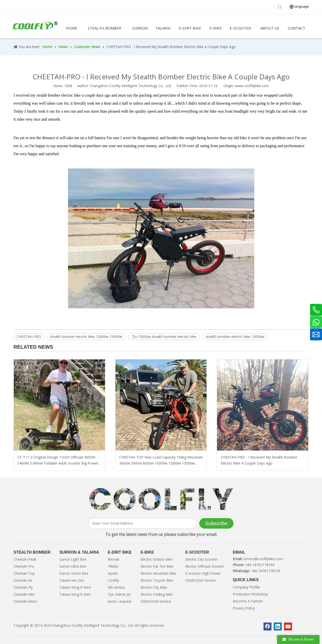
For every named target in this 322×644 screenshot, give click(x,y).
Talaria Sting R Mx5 (75, 594)
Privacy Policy (244, 608)
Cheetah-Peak (25, 559)
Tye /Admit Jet (119, 594)
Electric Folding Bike (157, 594)
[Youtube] (288, 626)
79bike (113, 566)
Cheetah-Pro (24, 566)
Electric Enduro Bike (156, 559)
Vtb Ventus (116, 587)
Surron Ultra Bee (73, 566)
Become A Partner (248, 601)
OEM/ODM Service (156, 601)
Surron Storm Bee (74, 573)
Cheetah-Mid (24, 594)
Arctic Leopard (119, 601)
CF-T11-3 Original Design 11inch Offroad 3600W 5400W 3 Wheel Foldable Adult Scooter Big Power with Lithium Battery (58, 461)
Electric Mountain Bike (158, 573)
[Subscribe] (216, 523)
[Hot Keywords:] (280, 7)
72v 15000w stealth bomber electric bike (164, 337)
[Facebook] (267, 626)
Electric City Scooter (201, 559)
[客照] (161, 499)
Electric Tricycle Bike (157, 580)
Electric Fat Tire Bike (157, 566)
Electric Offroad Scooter (205, 566)
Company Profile (246, 587)
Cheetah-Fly (23, 587)
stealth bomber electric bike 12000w (235, 337)
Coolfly (113, 580)
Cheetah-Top (24, 573)
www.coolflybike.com (252, 86)
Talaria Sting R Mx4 (75, 587)
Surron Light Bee (73, 559)
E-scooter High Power (203, 573)
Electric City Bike (154, 587)
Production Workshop (250, 594)
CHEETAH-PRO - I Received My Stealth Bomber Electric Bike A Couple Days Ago (259, 460)
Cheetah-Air (23, 580)
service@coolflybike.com (263, 559)
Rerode (114, 559)
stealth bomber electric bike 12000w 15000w (86, 337)
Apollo (113, 573)
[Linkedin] (278, 626)
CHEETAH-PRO (29, 337)
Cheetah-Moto (25, 601)
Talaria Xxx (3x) (71, 580)
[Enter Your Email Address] (143, 523)
